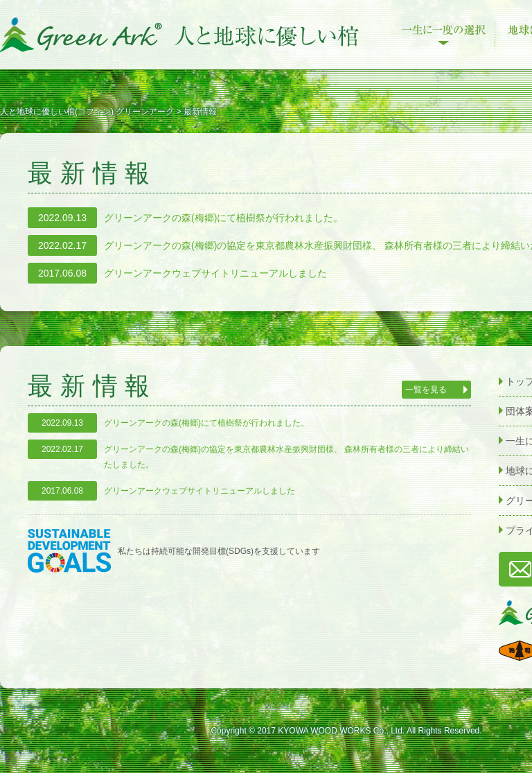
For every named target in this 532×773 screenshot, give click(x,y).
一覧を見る (426, 390)
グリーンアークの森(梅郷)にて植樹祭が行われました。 (223, 218)
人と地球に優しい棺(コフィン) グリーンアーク (180, 35)
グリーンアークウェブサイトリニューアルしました (215, 273)
